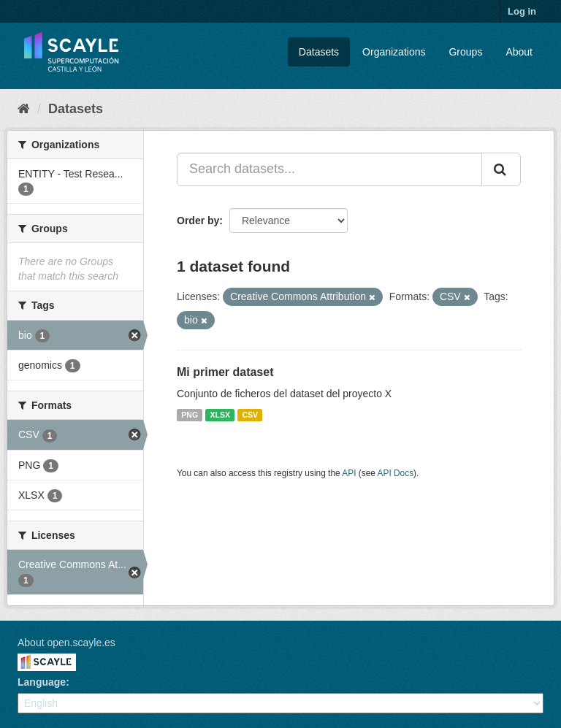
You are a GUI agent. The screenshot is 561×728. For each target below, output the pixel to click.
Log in (522, 11)
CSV (250, 415)
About (519, 52)
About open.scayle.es (66, 643)
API (349, 473)
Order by (198, 221)
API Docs (396, 473)
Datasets (319, 52)
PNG (190, 415)
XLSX (220, 415)
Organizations (394, 52)
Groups (465, 52)
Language (42, 682)
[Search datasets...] (329, 169)
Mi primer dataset (225, 372)
